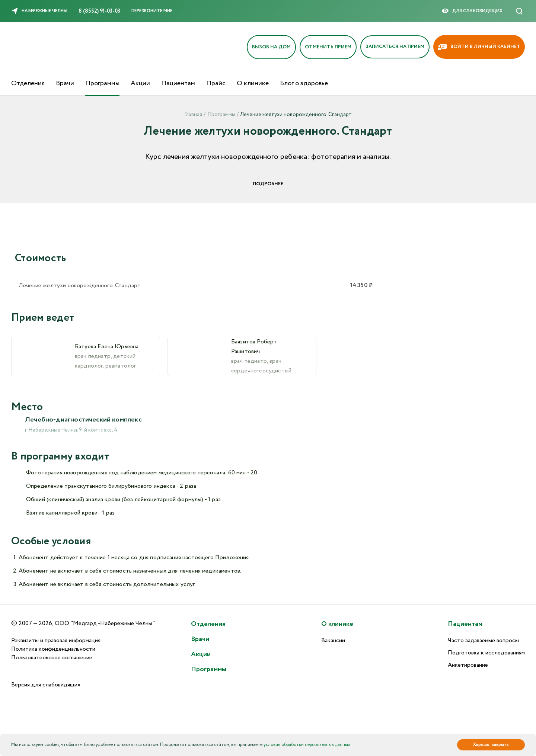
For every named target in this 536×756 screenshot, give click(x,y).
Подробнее (268, 184)
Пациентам (178, 83)
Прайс (216, 83)
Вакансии (333, 640)
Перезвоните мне (152, 11)
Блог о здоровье (304, 83)
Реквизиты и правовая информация (56, 640)
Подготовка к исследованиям (486, 653)
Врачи (65, 83)
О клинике (253, 83)
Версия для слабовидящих (46, 685)
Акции (140, 83)
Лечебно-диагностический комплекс (83, 420)
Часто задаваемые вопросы (483, 640)
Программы (102, 83)
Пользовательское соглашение (52, 658)
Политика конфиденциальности (53, 649)
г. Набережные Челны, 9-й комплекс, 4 (71, 430)
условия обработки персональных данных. (307, 745)
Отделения (28, 83)
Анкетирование (468, 665)
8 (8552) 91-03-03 (99, 11)
